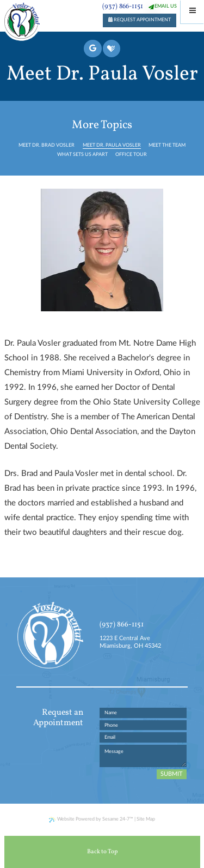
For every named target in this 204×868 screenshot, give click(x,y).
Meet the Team (167, 145)
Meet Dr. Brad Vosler (47, 145)
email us (166, 6)
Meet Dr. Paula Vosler (112, 145)
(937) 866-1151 (123, 7)
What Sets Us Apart (82, 155)
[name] (143, 713)
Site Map (146, 819)
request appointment (140, 20)
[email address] (143, 737)
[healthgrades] (112, 49)
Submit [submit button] (172, 774)
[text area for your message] (143, 756)
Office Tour (131, 155)
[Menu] (192, 12)
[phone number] (143, 725)
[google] (92, 49)
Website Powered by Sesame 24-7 (91, 820)
